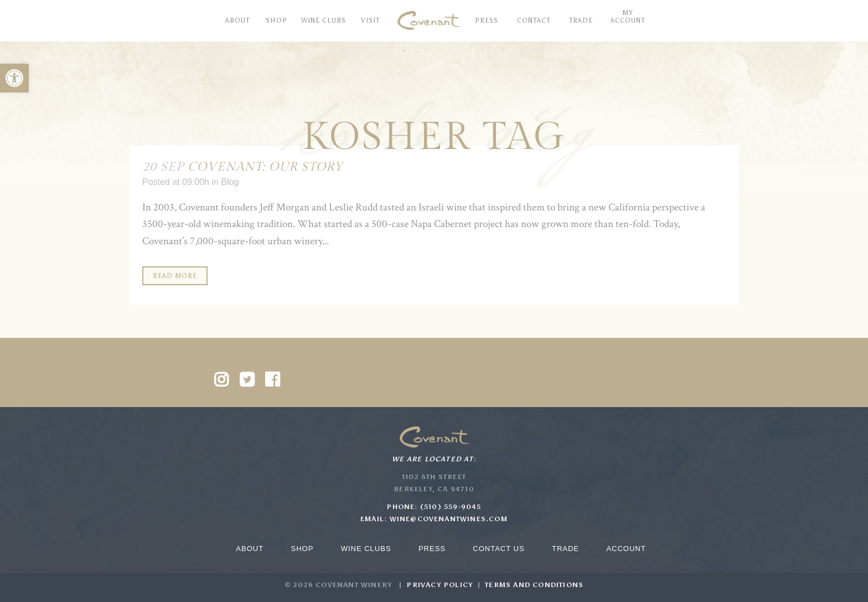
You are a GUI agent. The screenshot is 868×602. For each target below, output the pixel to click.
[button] (14, 78)
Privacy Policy (440, 585)
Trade (565, 549)
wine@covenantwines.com (449, 519)
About (250, 549)
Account (626, 549)
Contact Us (498, 549)
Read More (175, 276)
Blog (230, 182)
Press (432, 549)
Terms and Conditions (534, 585)
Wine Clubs (366, 549)
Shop (302, 549)
